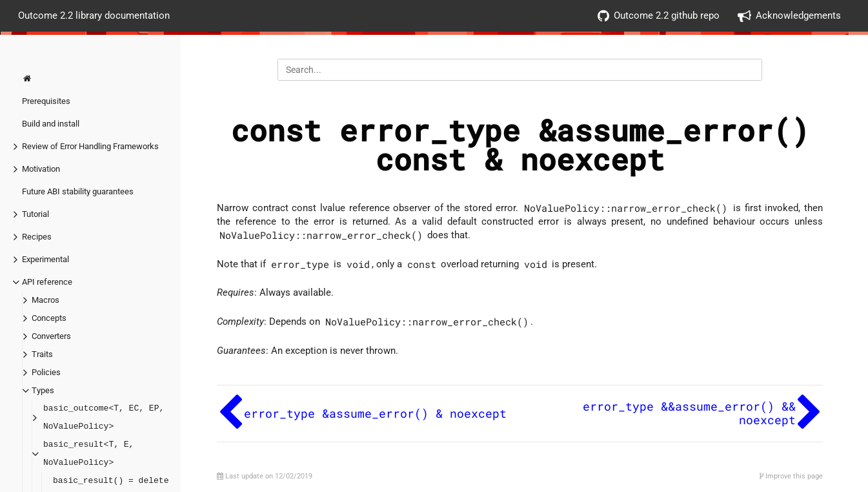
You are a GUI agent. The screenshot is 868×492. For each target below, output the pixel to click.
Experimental (45, 259)
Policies (46, 372)
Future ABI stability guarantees (78, 191)
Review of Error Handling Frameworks (90, 146)
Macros (45, 300)
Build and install (51, 124)
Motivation (41, 169)
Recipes (37, 237)
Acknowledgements (789, 16)
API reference (47, 282)
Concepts (49, 318)
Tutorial (35, 214)
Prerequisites (46, 101)
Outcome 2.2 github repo (659, 16)
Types (43, 390)
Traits (42, 354)
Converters (51, 336)
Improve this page (791, 476)
